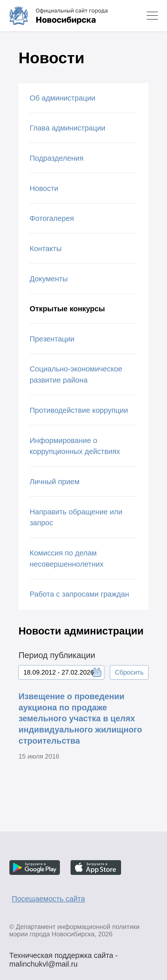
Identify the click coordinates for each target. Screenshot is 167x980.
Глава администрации (68, 128)
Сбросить (129, 672)
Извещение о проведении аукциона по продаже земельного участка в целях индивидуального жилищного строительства (80, 718)
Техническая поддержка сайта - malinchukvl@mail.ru (63, 956)
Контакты (46, 249)
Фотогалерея (52, 218)
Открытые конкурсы (67, 309)
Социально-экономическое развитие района (76, 374)
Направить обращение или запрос (76, 517)
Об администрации (63, 98)
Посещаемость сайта (48, 899)
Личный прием (55, 482)
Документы (49, 279)
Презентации (52, 339)
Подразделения (57, 158)
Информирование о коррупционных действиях (75, 446)
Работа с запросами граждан (79, 594)
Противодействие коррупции (79, 410)
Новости (44, 188)
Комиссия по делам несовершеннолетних (67, 559)
